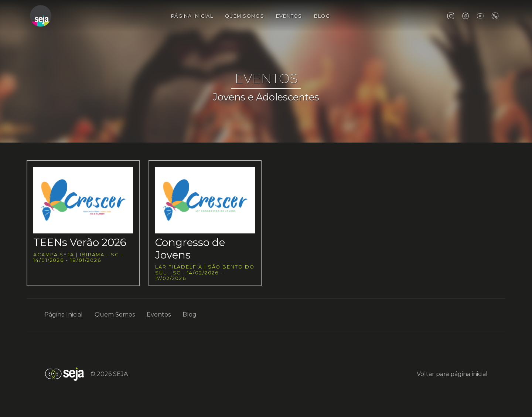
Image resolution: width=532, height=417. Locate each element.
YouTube (480, 16)
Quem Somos (245, 16)
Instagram (451, 16)
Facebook (465, 16)
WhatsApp (495, 16)
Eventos (289, 16)
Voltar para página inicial (452, 374)
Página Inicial (192, 16)
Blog (322, 16)
